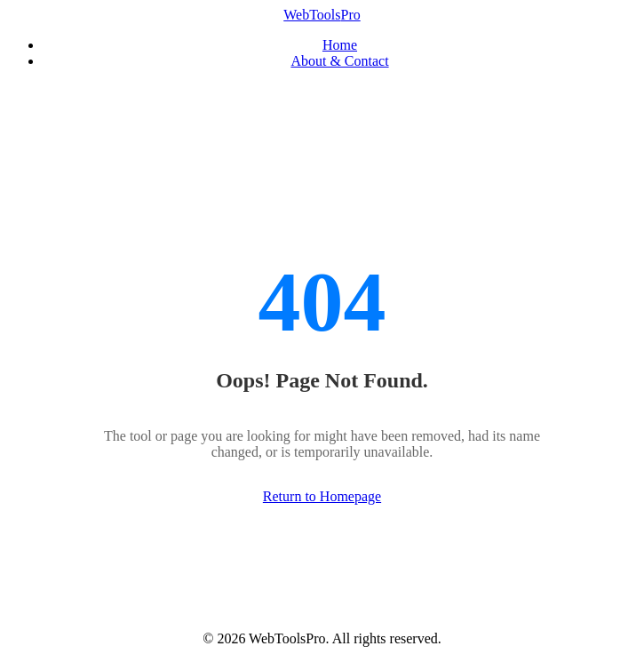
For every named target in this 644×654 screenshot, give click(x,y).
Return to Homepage (322, 496)
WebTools (322, 15)
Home (340, 45)
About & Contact (339, 61)
